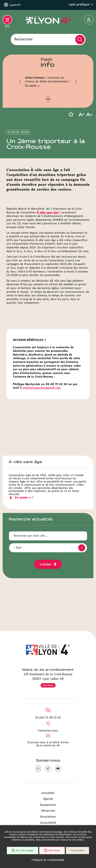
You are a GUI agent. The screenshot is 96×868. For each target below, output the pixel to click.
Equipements (48, 805)
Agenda (48, 799)
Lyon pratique (81, 5)
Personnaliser (77, 851)
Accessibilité (48, 823)
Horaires (48, 685)
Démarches (48, 811)
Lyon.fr (15, 5)
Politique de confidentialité (48, 860)
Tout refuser (52, 851)
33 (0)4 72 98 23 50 (48, 718)
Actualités (48, 793)
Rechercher (24, 39)
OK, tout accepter (22, 851)
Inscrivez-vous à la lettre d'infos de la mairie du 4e (48, 744)
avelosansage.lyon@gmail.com (42, 388)
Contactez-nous (48, 731)
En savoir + (32, 86)
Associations (48, 817)
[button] (20, 82)
